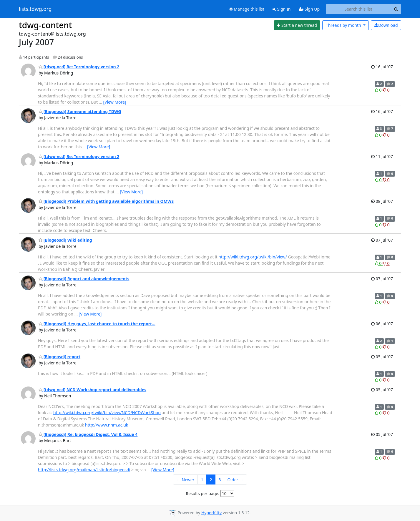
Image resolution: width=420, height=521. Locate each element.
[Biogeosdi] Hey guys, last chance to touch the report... (97, 324)
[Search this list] (358, 9)
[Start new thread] (297, 25)
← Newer (186, 480)
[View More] (114, 102)
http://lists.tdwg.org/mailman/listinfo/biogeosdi (84, 470)
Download (386, 25)
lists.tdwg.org (35, 9)
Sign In (282, 9)
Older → (235, 480)
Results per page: (202, 493)
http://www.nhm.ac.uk (107, 425)
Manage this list (247, 9)
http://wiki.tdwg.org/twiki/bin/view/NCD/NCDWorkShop (107, 413)
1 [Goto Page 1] (202, 480)
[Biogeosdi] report (59, 357)
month (344, 25)
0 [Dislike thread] (386, 90)
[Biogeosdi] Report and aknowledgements (84, 279)
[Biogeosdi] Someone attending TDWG (80, 111)
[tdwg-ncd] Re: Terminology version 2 (79, 67)
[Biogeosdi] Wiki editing (65, 240)
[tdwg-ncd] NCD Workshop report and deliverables (92, 390)
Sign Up (309, 9)
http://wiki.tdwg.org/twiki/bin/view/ (253, 257)
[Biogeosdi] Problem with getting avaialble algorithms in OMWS (106, 201)
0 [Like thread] (379, 90)
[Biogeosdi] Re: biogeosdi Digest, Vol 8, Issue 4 (88, 434)
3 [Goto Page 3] (220, 480)
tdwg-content (45, 25)
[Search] (396, 9)
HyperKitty (211, 513)
